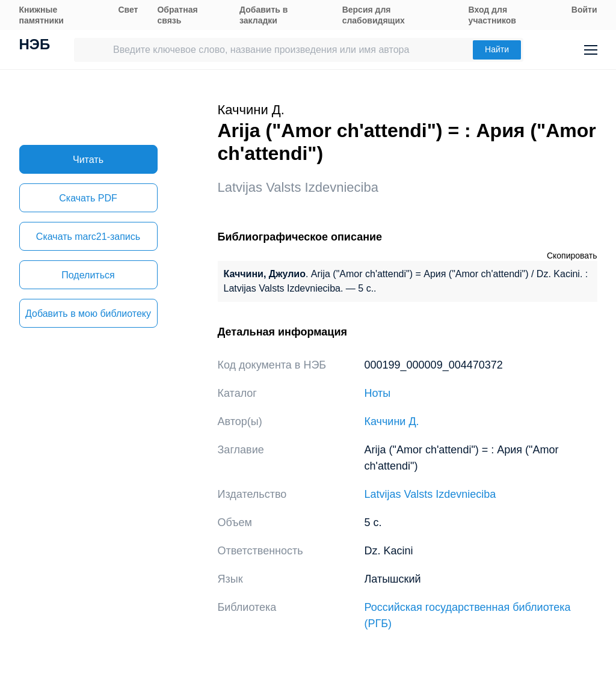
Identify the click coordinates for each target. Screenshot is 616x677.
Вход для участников (492, 15)
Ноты (378, 393)
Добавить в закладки (263, 15)
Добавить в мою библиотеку (88, 314)
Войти (584, 10)
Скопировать (572, 256)
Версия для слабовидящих (374, 15)
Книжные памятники (42, 15)
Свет (128, 10)
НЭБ (35, 46)
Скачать (88, 198)
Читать (88, 160)
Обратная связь (177, 15)
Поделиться (88, 275)
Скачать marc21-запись (88, 237)
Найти (497, 49)
